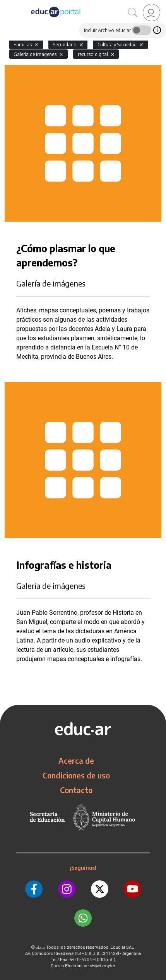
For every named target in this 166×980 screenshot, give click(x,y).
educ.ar (40, 947)
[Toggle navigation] (7, 4)
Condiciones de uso (76, 775)
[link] (151, 13)
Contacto (76, 790)
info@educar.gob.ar (103, 966)
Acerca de (76, 761)
